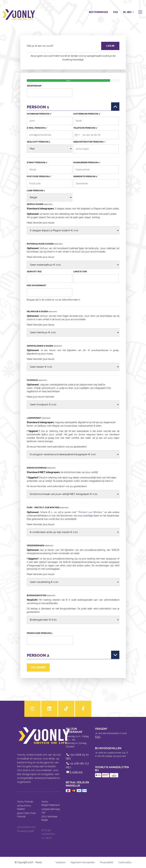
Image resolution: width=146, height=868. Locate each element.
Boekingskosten (41, 596)
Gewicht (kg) (34, 272)
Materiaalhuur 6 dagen (45, 244)
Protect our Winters (90, 512)
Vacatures (60, 862)
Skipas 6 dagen (40, 204)
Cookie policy (125, 862)
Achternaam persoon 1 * (87, 114)
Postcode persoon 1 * (39, 177)
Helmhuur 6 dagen (42, 312)
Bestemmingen (98, 12)
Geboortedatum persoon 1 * (89, 142)
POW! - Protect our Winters (48, 508)
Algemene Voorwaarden (83, 862)
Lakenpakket (39, 418)
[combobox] (77, 135)
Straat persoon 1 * (38, 163)
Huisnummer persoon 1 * (87, 163)
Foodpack (37, 380)
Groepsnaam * (35, 86)
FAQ (116, 12)
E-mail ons (74, 772)
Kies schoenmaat (37, 286)
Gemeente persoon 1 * (86, 177)
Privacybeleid (107, 862)
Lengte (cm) (80, 272)
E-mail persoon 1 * (37, 128)
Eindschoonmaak (41, 468)
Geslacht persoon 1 (38, 142)
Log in (110, 46)
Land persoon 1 (36, 191)
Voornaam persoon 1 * (39, 114)
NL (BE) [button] (128, 12)
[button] (140, 12)
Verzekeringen (40, 546)
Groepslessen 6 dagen (44, 346)
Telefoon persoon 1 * (86, 128)
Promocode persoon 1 (40, 633)
